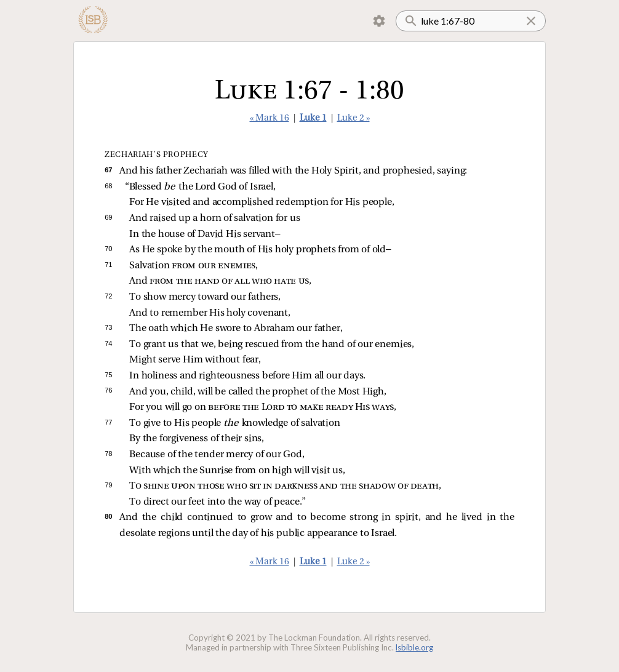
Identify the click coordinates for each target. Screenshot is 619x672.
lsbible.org (414, 647)
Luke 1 (313, 118)
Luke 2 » (353, 118)
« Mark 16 (270, 118)
